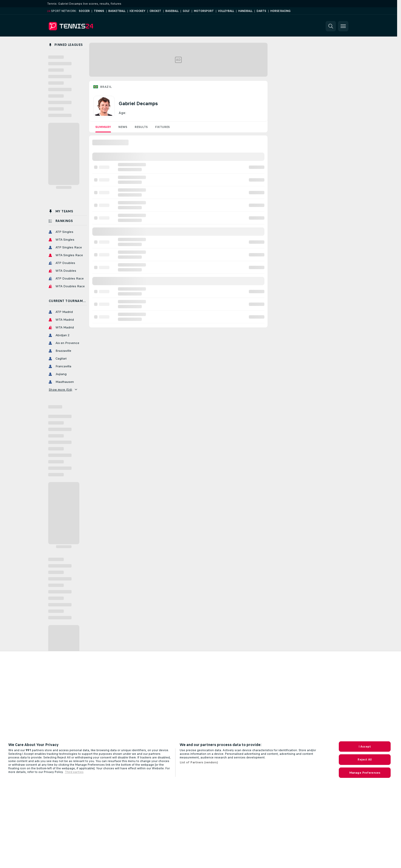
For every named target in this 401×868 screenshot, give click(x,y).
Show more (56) (63, 390)
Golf (186, 11)
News (123, 127)
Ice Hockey (138, 11)
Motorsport (204, 11)
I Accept (365, 747)
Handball (245, 11)
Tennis (99, 11)
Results (141, 127)
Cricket (155, 11)
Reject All (365, 759)
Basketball (117, 11)
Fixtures (162, 127)
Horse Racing (280, 11)
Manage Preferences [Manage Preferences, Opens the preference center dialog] (365, 773)
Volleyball (226, 11)
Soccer (84, 11)
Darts (261, 11)
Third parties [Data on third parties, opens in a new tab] (74, 772)
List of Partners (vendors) (199, 762)
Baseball (172, 11)
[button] (331, 26)
